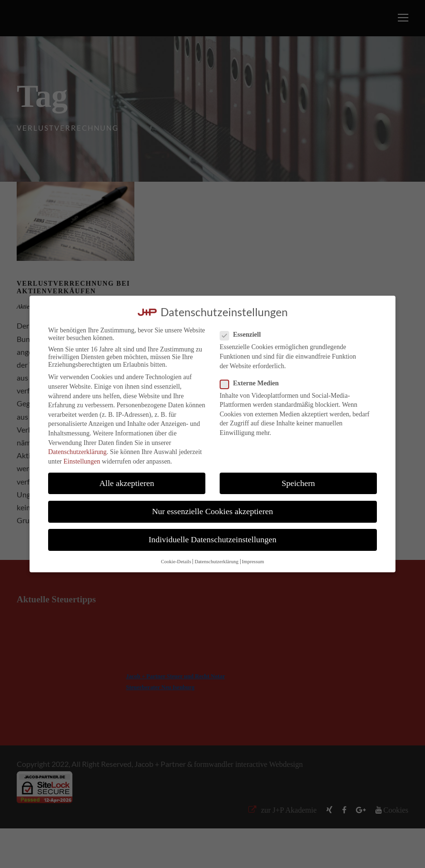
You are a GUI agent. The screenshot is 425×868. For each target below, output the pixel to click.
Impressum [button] (253, 562)
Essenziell (244, 335)
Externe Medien (253, 383)
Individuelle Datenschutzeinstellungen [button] (213, 539)
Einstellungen (82, 461)
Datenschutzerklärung (77, 452)
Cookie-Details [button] (176, 562)
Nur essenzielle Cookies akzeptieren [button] (212, 511)
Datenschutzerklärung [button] (216, 562)
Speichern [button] (298, 483)
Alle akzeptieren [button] (126, 483)
